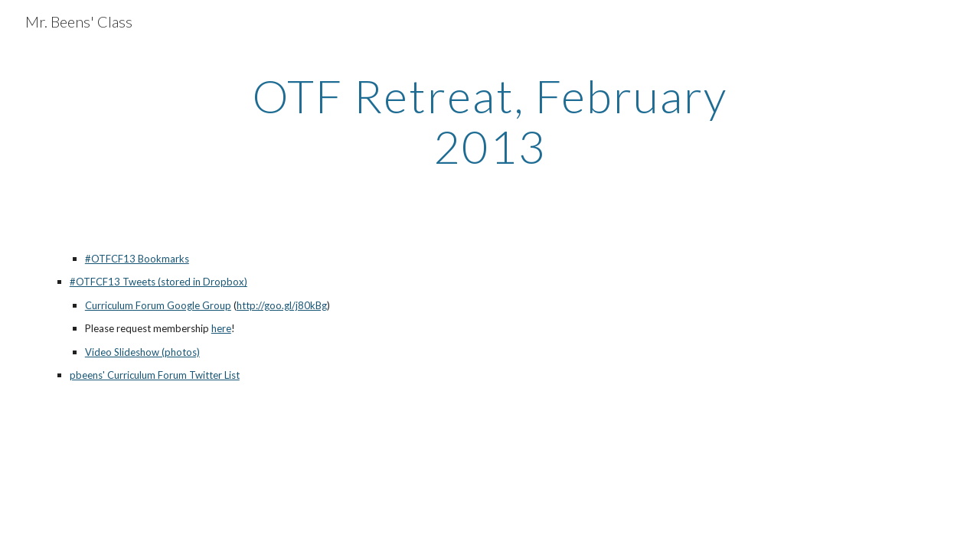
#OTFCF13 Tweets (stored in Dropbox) (158, 282)
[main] (490, 121)
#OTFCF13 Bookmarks (137, 259)
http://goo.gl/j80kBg (282, 305)
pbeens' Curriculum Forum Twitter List (155, 375)
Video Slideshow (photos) (142, 352)
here (221, 328)
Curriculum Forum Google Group (158, 305)
